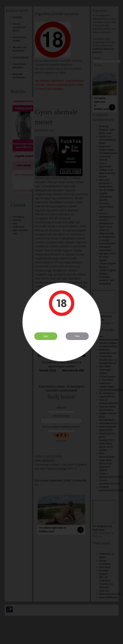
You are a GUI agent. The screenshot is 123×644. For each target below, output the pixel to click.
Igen (46, 336)
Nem (77, 336)
